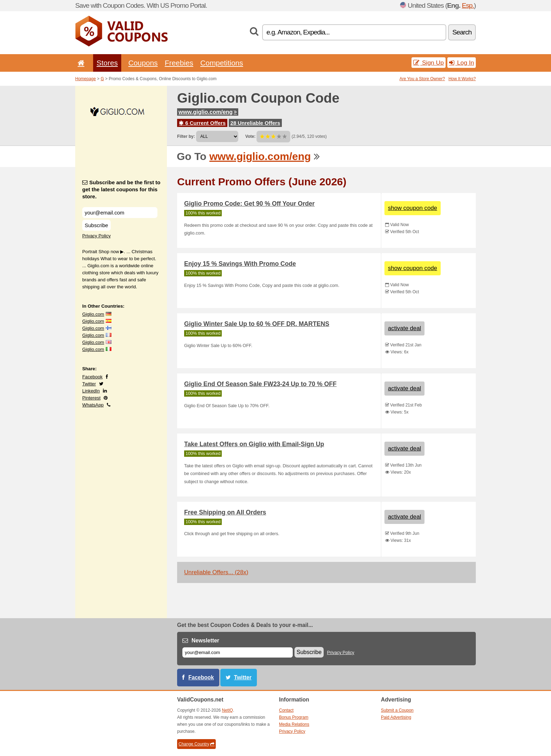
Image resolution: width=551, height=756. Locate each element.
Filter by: (186, 136)
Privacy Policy (96, 236)
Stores (107, 63)
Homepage (86, 79)
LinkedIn (91, 391)
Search (462, 32)
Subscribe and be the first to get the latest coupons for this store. (121, 189)
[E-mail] (238, 652)
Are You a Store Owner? (422, 79)
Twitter (89, 384)
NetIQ (228, 710)
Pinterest (91, 398)
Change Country (196, 744)
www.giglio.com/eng (208, 112)
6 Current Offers (202, 123)
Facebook (92, 377)
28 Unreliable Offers (255, 123)
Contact (286, 710)
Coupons (143, 63)
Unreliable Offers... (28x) (216, 572)
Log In (462, 63)
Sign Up (429, 63)
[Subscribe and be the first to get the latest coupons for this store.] (120, 213)
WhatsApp (93, 405)
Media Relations (294, 724)
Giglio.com (93, 314)
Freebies (179, 63)
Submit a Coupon (397, 710)
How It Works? (462, 79)
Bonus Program (294, 717)
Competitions (222, 63)
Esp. (468, 5)
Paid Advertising (396, 717)
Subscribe (96, 225)
